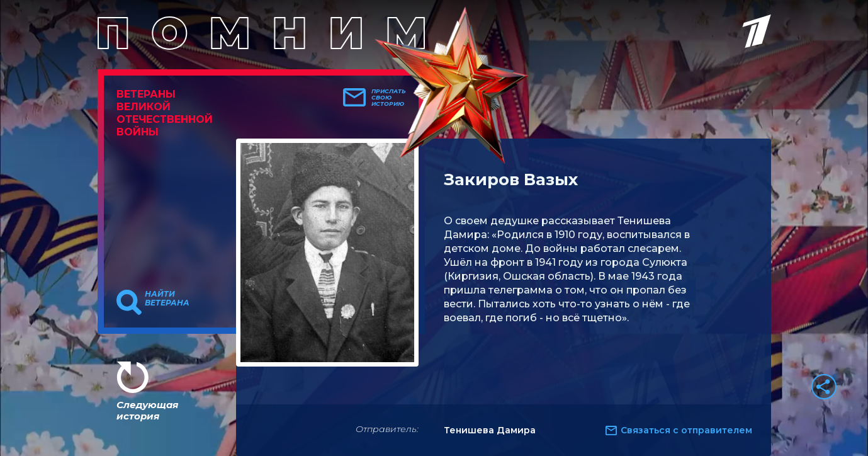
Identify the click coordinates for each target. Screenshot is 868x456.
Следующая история (147, 410)
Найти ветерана (167, 299)
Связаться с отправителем (686, 430)
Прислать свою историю (389, 98)
